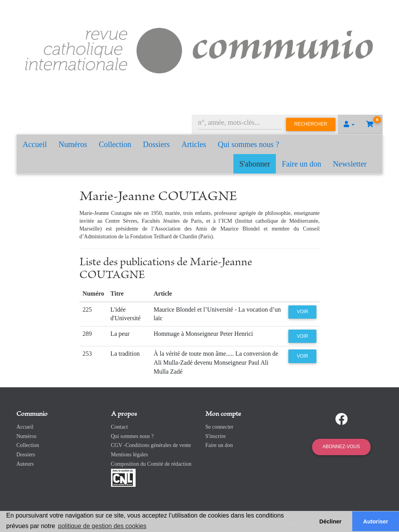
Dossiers (156, 144)
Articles (194, 144)
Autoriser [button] (376, 521)
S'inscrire (215, 436)
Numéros (73, 144)
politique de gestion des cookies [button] (102, 526)
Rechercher (311, 124)
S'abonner (255, 164)
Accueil (35, 144)
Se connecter (219, 427)
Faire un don (301, 164)
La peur (120, 334)
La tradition (125, 354)
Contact (120, 427)
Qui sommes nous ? (248, 144)
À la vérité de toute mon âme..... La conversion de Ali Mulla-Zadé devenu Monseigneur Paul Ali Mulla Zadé (216, 363)
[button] (349, 124)
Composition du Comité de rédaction (151, 464)
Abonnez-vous (341, 447)
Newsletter (350, 164)
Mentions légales (130, 455)
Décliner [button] (331, 521)
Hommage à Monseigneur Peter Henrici (203, 334)
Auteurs (25, 464)
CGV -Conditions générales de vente (151, 445)
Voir (303, 312)
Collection (115, 144)
